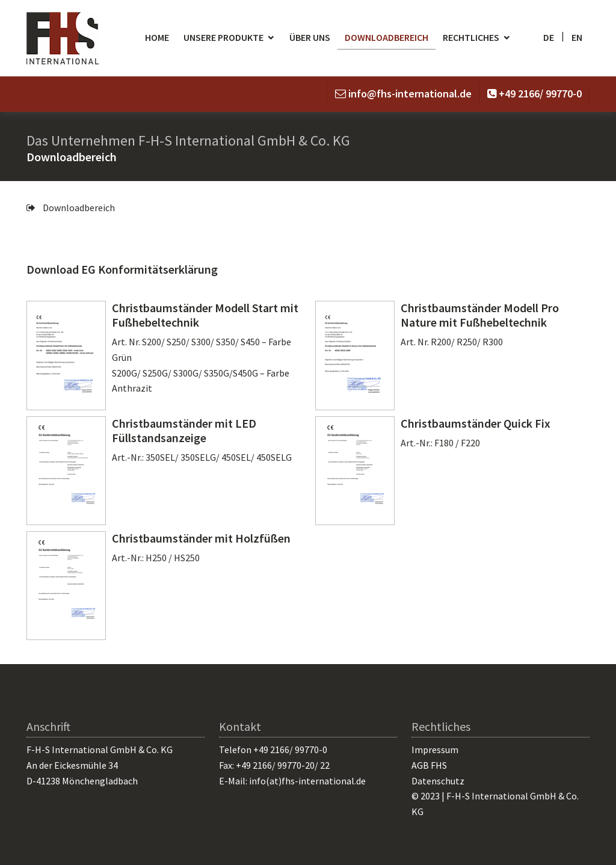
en (577, 37)
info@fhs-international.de (410, 94)
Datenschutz (438, 781)
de (549, 37)
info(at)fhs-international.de (307, 781)
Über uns (310, 37)
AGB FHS (429, 765)
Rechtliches (471, 37)
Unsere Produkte (223, 37)
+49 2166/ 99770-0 (540, 94)
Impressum (435, 750)
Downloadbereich (387, 37)
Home (157, 37)
